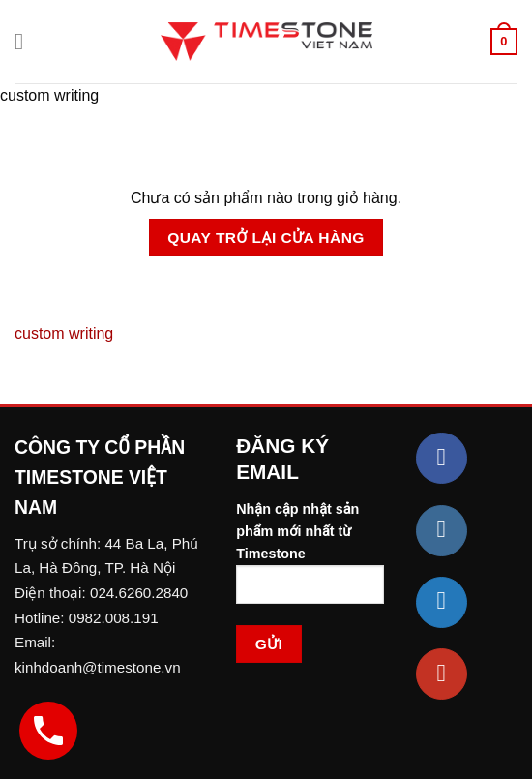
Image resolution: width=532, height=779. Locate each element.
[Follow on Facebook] (442, 458)
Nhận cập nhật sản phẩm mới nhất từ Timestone (310, 560)
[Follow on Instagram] (442, 531)
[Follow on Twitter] (442, 602)
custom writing (64, 333)
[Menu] (26, 41)
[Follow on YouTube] (442, 674)
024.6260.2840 (139, 593)
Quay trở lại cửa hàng (266, 238)
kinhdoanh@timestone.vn (98, 667)
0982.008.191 (114, 618)
